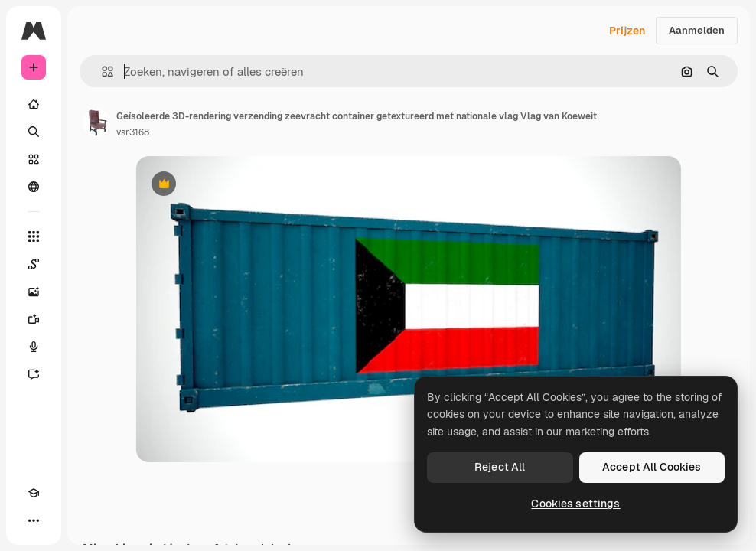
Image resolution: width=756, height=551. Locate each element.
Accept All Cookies (652, 467)
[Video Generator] (34, 319)
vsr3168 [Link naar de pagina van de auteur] (133, 132)
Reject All (500, 467)
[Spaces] (34, 264)
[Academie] (34, 493)
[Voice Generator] (34, 347)
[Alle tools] (34, 236)
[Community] (34, 187)
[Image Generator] (34, 292)
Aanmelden (697, 30)
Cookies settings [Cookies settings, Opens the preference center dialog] (575, 504)
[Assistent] (34, 374)
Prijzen (627, 31)
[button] (101, 72)
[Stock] (34, 159)
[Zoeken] (34, 132)
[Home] (34, 104)
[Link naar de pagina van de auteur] (96, 122)
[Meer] (34, 520)
